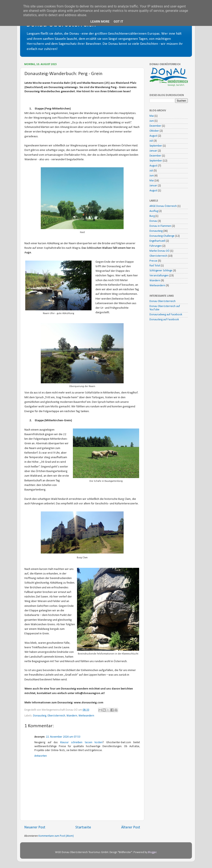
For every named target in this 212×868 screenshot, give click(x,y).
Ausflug (154, 211)
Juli (151, 141)
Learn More (100, 22)
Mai (152, 116)
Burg (152, 216)
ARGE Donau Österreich (163, 206)
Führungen (156, 246)
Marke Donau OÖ (160, 251)
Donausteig (40, 716)
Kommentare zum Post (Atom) (56, 836)
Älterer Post (131, 827)
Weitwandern (86, 716)
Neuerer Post (35, 827)
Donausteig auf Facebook (164, 320)
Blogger (152, 852)
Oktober (154, 131)
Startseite (83, 827)
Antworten (41, 756)
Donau (153, 221)
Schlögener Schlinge (161, 271)
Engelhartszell (157, 241)
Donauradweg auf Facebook (166, 315)
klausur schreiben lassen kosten (81, 742)
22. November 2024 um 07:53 (63, 737)
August (153, 136)
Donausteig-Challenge (162, 236)
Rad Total (155, 266)
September (156, 146)
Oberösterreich (56, 716)
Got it (118, 22)
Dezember (155, 126)
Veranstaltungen (159, 276)
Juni (152, 121)
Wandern (72, 716)
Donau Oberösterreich (163, 301)
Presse (153, 261)
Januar (153, 151)
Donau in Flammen (160, 226)
